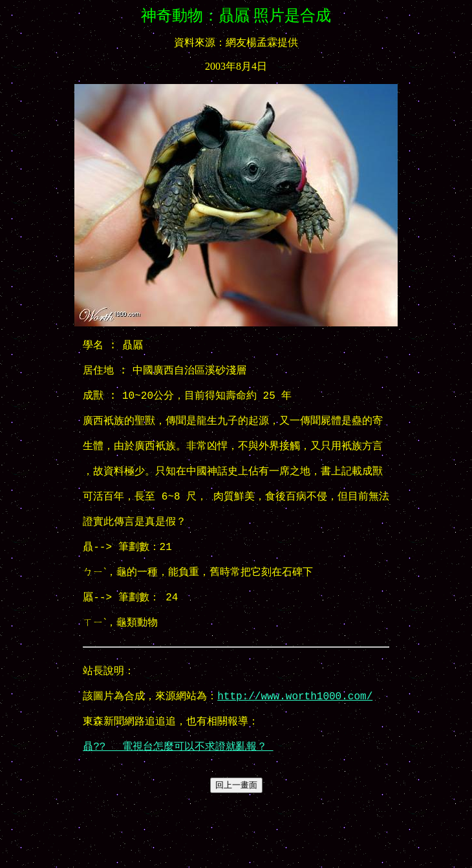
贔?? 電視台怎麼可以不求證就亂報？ (178, 808)
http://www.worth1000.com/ (295, 750)
